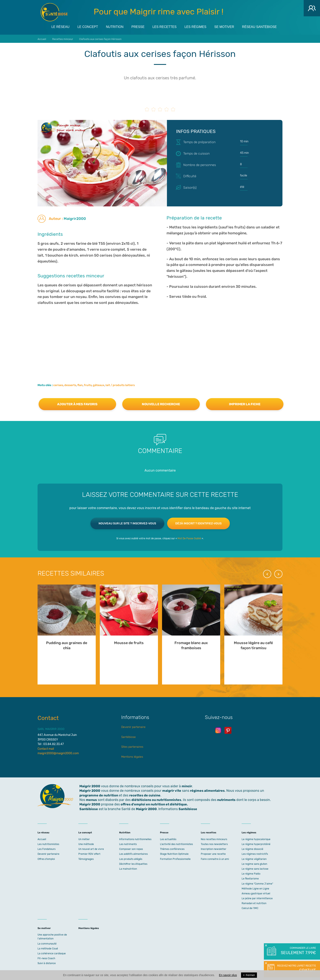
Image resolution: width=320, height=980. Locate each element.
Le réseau (59, 27)
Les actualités (168, 839)
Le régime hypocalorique (256, 839)
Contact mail (46, 748)
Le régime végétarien (254, 859)
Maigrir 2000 (54, 12)
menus (91, 799)
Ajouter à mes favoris (77, 404)
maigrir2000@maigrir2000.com (58, 753)
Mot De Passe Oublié (189, 538)
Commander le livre (298, 951)
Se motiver (225, 27)
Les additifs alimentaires (133, 854)
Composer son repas (131, 849)
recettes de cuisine (145, 795)
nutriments (226, 799)
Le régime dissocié (252, 849)
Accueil (42, 839)
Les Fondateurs (47, 849)
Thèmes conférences (172, 849)
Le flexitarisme (250, 878)
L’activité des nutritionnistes (176, 844)
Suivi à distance (47, 963)
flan (80, 385)
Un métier (84, 839)
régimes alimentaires (207, 790)
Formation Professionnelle (175, 859)
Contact (48, 718)
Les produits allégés (131, 859)
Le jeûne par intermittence (257, 898)
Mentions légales (132, 756)
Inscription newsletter (214, 849)
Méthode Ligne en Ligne (255, 888)
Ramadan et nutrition (254, 903)
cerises (58, 385)
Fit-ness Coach (46, 958)
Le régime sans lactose (255, 868)
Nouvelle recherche (161, 404)
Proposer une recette (213, 854)
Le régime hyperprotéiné (256, 844)
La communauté (47, 943)
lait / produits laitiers (120, 385)
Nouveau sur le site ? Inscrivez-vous (127, 523)
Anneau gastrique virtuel (256, 893)
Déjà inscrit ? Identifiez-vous (198, 523)
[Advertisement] (160, 338)
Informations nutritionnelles (135, 839)
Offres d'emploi (46, 859)
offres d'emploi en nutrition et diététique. (154, 804)
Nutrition (114, 27)
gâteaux (99, 385)
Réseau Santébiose (261, 27)
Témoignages (86, 859)
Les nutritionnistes (48, 844)
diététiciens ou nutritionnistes (156, 799)
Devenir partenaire (133, 727)
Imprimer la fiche (245, 404)
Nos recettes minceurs (214, 839)
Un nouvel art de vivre (91, 849)
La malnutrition (128, 868)
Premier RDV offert (89, 854)
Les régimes (196, 27)
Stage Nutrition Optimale (174, 854)
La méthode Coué (48, 948)
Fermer (249, 975)
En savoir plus (228, 975)
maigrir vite (172, 790)
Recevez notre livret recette (296, 969)
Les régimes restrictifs (255, 854)
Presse (137, 27)
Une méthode (86, 844)
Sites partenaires (132, 747)
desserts (70, 385)
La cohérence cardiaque (52, 953)
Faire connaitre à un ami (215, 859)
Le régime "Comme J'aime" (257, 883)
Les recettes (164, 27)
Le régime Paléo (251, 874)
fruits (88, 385)
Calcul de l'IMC (250, 908)
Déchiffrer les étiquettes (133, 864)
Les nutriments (128, 844)
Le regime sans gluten (254, 864)
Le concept (86, 27)
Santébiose (128, 737)
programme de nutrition (99, 795)
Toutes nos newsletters (214, 844)
